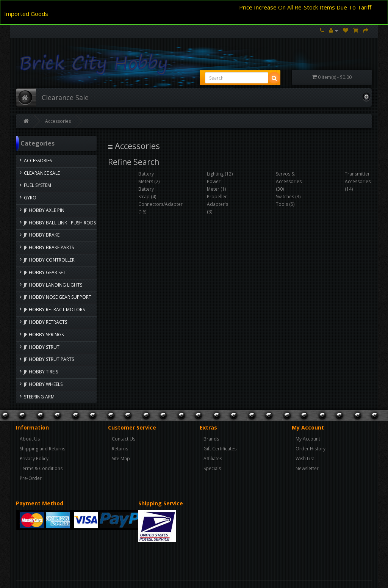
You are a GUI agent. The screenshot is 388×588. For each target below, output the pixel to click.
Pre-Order (31, 478)
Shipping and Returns (42, 449)
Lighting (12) (220, 174)
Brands (211, 439)
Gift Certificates (220, 449)
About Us (30, 439)
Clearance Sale (65, 97)
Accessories (58, 121)
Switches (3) (288, 197)
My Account (308, 439)
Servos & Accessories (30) (289, 181)
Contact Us (124, 439)
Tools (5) (285, 204)
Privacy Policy (34, 459)
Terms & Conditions (41, 468)
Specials (212, 468)
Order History (311, 449)
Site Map (121, 459)
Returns (120, 449)
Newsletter (307, 468)
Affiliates (213, 459)
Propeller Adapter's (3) (217, 204)
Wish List (305, 459)
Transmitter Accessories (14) (358, 181)
